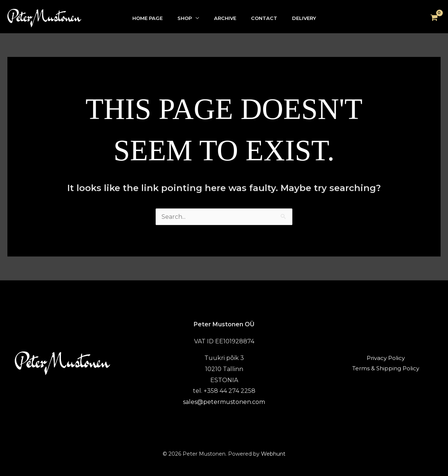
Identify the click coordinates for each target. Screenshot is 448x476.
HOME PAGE (147, 18)
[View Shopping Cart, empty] (434, 18)
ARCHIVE (225, 18)
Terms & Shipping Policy (386, 368)
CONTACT (264, 18)
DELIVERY (304, 18)
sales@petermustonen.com (224, 402)
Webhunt (273, 454)
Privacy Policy (386, 358)
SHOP (185, 18)
